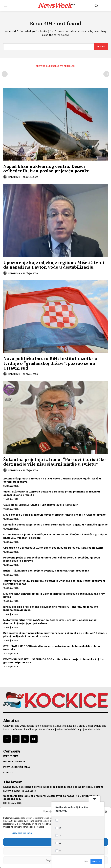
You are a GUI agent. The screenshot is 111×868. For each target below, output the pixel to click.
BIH (5, 803)
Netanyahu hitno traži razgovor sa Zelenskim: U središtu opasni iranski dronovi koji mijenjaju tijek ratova (50, 622)
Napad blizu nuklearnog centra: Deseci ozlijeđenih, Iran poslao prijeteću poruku (46, 169)
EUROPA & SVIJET (12, 791)
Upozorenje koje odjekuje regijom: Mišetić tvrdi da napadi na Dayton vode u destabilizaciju (54, 265)
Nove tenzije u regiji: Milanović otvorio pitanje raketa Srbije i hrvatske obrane (55, 515)
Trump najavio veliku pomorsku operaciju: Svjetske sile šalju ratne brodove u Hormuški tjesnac (54, 582)
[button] (106, 812)
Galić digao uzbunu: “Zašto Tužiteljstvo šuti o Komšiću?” (41, 505)
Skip (86, 861)
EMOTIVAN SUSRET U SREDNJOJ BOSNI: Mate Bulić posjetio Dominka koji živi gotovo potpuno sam (54, 661)
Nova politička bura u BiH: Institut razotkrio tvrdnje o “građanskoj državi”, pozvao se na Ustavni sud (50, 363)
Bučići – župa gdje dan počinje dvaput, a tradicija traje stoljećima (46, 571)
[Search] (101, 47)
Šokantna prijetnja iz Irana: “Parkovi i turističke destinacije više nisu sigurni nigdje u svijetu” (54, 462)
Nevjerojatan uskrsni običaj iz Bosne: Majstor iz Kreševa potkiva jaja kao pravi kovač (54, 595)
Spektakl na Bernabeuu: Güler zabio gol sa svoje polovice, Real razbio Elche (53, 548)
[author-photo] (5, 177)
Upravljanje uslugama (22, 833)
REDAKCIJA (14, 177)
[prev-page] (5, 74)
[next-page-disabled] (106, 74)
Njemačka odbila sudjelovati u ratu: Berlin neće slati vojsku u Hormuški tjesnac (55, 525)
